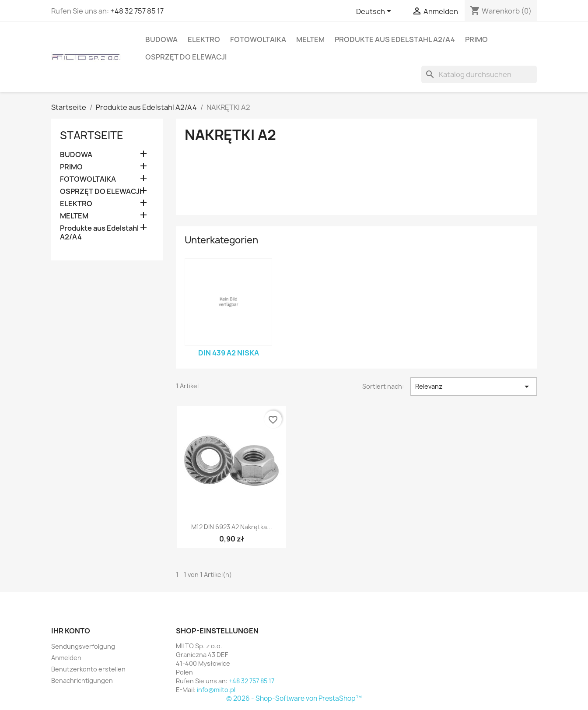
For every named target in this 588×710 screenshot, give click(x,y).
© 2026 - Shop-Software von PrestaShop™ (294, 698)
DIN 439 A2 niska (229, 353)
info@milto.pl (216, 690)
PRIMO (476, 39)
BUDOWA (161, 39)
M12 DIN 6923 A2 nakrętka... (232, 527)
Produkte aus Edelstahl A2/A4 (395, 39)
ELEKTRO (204, 39)
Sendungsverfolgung (83, 646)
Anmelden (66, 658)
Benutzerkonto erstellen (88, 669)
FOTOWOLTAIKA (258, 39)
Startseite (92, 135)
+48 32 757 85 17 (137, 11)
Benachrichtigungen (82, 680)
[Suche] (479, 74)
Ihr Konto (71, 631)
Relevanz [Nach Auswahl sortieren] (474, 387)
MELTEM (310, 39)
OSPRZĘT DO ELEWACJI (186, 57)
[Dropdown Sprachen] (375, 12)
